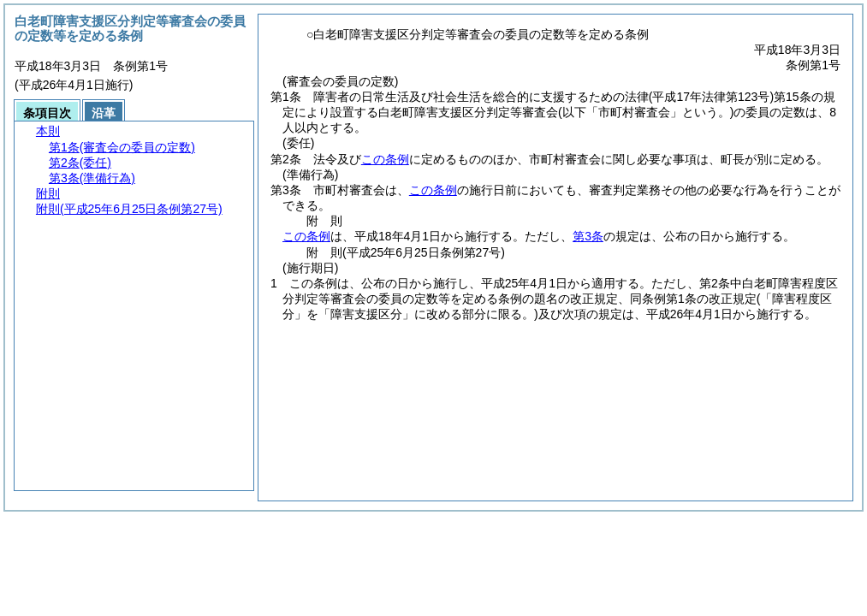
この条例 (385, 159)
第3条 (588, 236)
